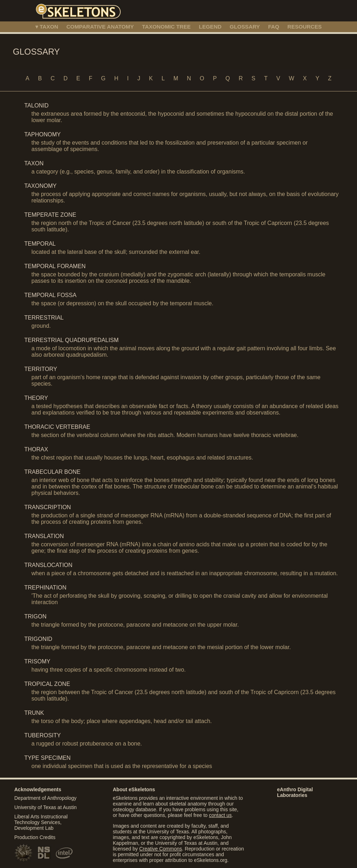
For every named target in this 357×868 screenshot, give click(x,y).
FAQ (274, 27)
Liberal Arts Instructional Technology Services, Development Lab (41, 822)
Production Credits (35, 837)
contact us (220, 815)
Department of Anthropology (45, 798)
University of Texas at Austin (46, 807)
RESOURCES (305, 27)
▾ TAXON (47, 27)
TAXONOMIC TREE (166, 27)
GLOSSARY (245, 27)
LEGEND (210, 27)
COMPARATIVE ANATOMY (100, 27)
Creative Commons (161, 849)
